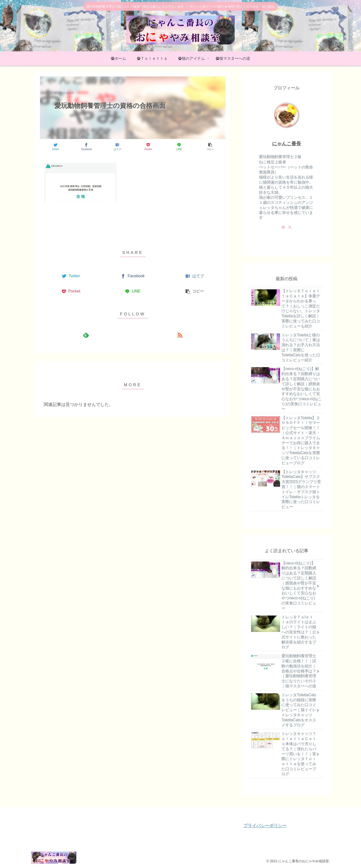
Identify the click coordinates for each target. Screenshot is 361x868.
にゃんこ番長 (287, 144)
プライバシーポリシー (265, 826)
